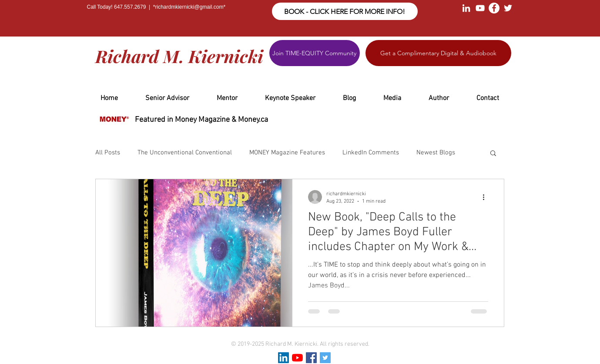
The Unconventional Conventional (185, 153)
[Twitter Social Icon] (325, 358)
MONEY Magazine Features (287, 153)
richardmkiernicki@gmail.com (189, 7)
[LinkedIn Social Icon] (283, 358)
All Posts (108, 153)
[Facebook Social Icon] (311, 358)
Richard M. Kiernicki (179, 56)
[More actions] (487, 197)
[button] (493, 154)
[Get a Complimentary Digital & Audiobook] (438, 53)
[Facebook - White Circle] (494, 8)
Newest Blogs (436, 153)
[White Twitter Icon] (508, 8)
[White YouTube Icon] (480, 8)
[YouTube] (297, 358)
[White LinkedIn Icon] (466, 8)
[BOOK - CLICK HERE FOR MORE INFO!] (345, 11)
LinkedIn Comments (371, 153)
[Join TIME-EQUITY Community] (315, 53)
